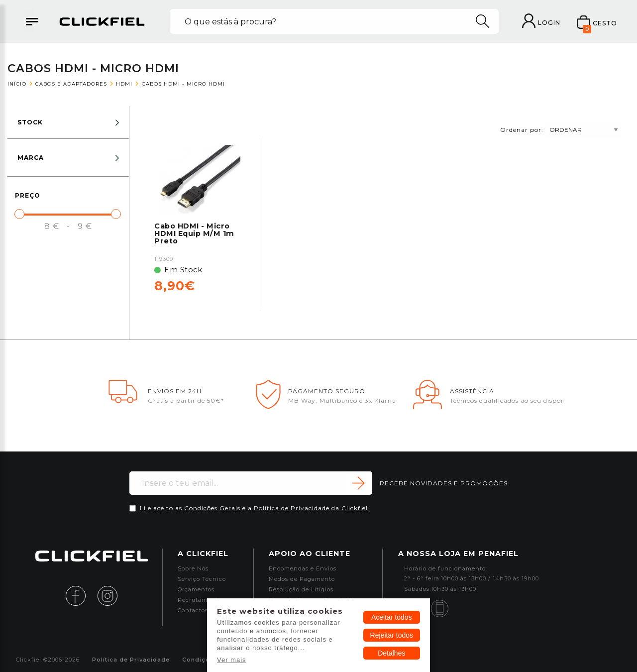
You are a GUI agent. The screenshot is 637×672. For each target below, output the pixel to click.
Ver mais (232, 660)
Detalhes (391, 653)
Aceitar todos (392, 617)
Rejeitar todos (392, 635)
